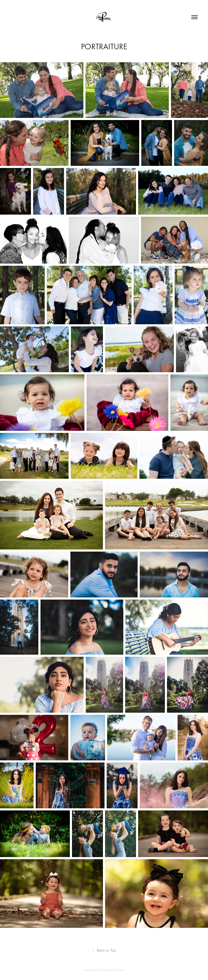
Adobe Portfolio (113, 970)
